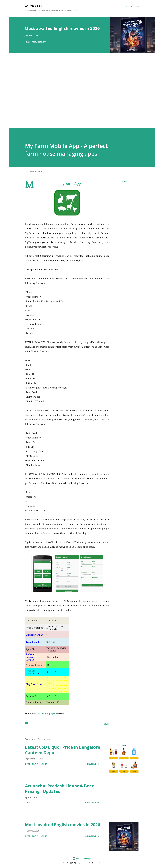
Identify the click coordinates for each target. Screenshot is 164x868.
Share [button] (27, 42)
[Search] (129, 6)
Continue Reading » (92, 764)
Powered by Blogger (82, 859)
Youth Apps (33, 6)
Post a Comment (39, 42)
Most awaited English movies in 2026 (62, 28)
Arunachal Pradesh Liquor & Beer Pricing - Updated (59, 789)
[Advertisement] (77, 94)
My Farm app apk (46, 714)
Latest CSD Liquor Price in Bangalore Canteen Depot (63, 750)
